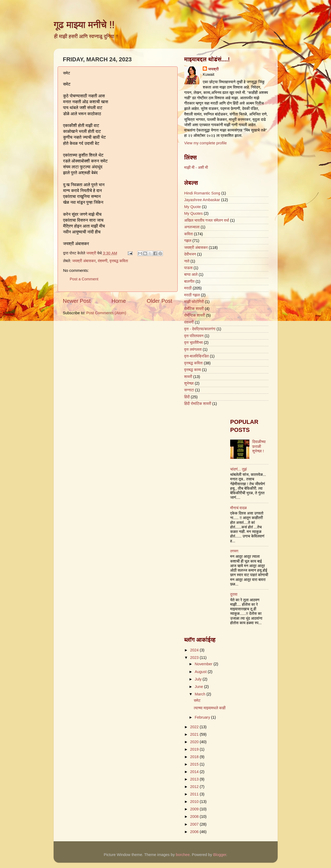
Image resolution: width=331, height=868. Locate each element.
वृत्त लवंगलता (193, 349)
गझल (188, 241)
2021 (195, 734)
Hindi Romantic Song (202, 193)
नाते (187, 261)
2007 (195, 824)
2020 (195, 742)
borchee (183, 855)
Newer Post (77, 301)
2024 (195, 650)
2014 (195, 772)
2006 (195, 832)
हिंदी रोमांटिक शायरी (198, 404)
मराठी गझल (192, 295)
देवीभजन (190, 254)
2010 (195, 802)
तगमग (234, 551)
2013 (195, 779)
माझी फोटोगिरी (194, 302)
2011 (195, 794)
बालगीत (190, 281)
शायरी (188, 377)
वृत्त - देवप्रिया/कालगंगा (200, 329)
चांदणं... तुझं (238, 469)
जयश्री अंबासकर (84, 261)
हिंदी (187, 397)
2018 (195, 757)
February (203, 717)
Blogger (220, 855)
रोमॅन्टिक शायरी (195, 315)
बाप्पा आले (191, 274)
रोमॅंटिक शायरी (194, 309)
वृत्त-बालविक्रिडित (197, 356)
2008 (195, 817)
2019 (195, 749)
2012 (195, 787)
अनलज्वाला (192, 227)
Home (119, 301)
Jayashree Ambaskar (202, 200)
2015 (195, 764)
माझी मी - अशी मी (196, 168)
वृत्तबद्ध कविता (119, 261)
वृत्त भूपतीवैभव (194, 343)
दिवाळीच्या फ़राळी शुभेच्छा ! (259, 446)
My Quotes (194, 213)
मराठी (188, 288)
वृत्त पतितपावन (194, 336)
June (199, 687)
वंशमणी (103, 261)
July (199, 679)
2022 (195, 727)
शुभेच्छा (189, 383)
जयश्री (213, 69)
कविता (189, 234)
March (201, 694)
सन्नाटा (189, 390)
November (204, 664)
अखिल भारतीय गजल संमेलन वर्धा (207, 220)
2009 (195, 809)
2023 (195, 658)
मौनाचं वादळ (238, 508)
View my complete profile (206, 143)
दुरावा (234, 594)
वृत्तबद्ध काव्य (193, 370)
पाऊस (188, 268)
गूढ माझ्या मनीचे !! (84, 25)
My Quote (193, 207)
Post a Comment (84, 279)
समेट (197, 700)
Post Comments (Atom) (106, 313)
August (201, 672)
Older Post (159, 301)
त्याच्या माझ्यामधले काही (210, 708)
